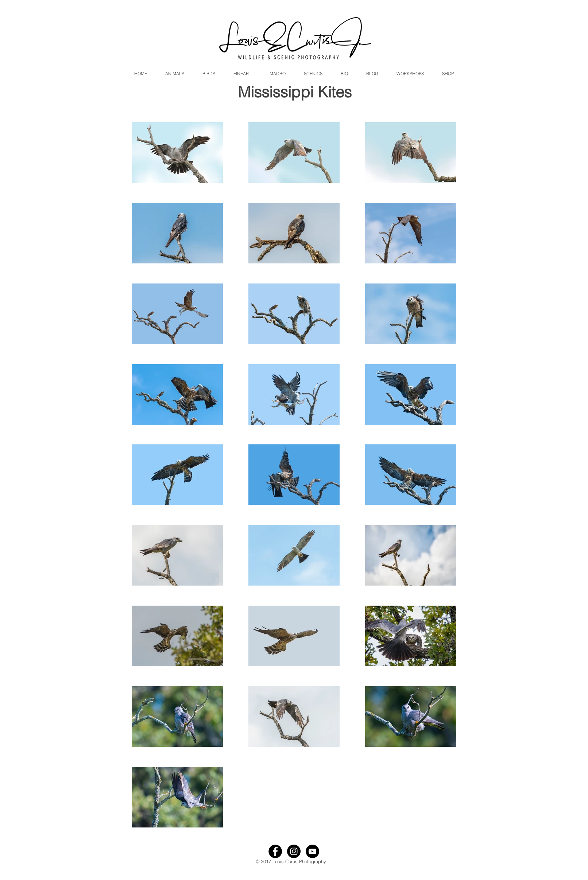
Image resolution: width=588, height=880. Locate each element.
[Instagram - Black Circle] (294, 851)
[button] (175, 74)
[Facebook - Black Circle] (275, 851)
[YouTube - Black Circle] (312, 851)
